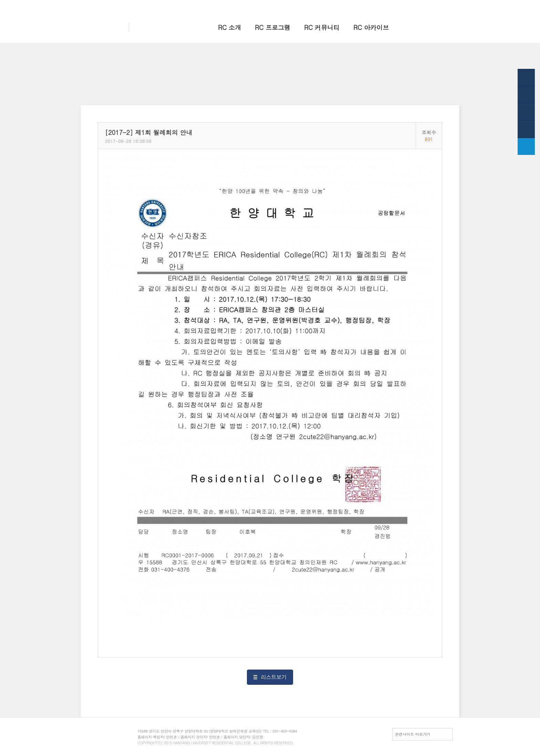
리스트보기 (274, 677)
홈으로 (363, 6)
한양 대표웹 (386, 6)
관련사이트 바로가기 (413, 734)
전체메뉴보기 (432, 6)
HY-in (408, 6)
